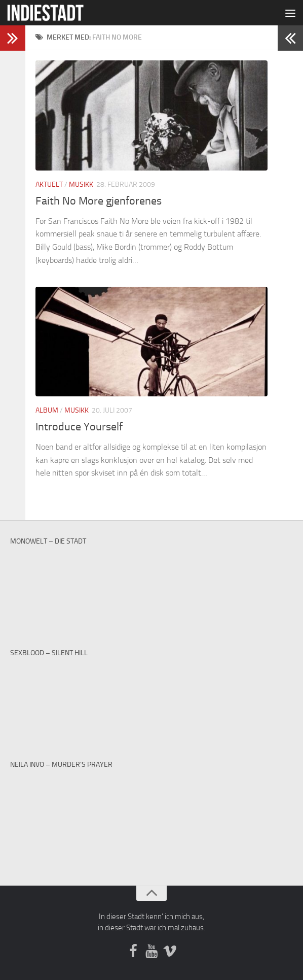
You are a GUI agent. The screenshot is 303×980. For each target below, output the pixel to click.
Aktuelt (49, 184)
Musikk (81, 184)
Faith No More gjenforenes (99, 201)
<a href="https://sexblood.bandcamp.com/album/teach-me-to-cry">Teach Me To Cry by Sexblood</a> (151, 697)
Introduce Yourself (79, 427)
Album (47, 410)
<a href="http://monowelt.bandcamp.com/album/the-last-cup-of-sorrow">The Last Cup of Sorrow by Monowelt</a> (151, 585)
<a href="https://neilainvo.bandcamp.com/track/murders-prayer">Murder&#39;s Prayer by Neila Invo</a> (151, 808)
